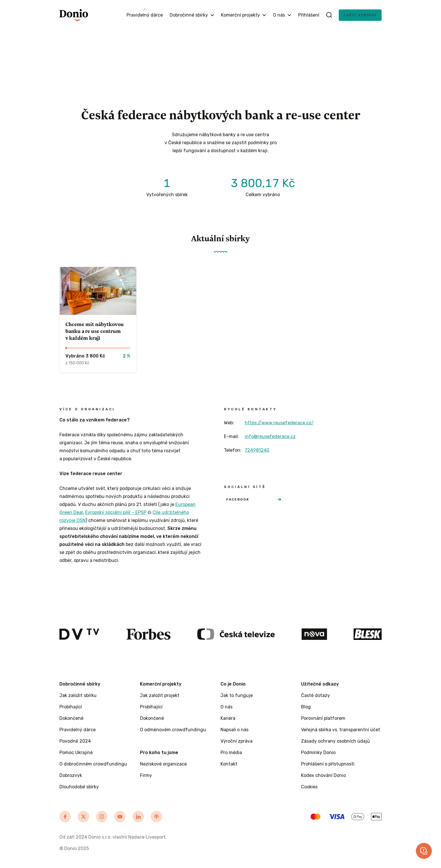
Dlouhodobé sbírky (79, 787)
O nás (282, 15)
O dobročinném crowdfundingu (93, 764)
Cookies (309, 787)
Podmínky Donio (318, 753)
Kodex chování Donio (323, 775)
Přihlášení (309, 15)
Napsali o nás (234, 730)
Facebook (254, 499)
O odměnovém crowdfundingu (173, 730)
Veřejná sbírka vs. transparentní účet (341, 730)
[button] (424, 851)
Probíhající (71, 707)
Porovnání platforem (323, 718)
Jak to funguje (237, 695)
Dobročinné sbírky (192, 15)
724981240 (257, 450)
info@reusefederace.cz (270, 436)
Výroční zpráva (236, 741)
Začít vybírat (360, 15)
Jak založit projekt (160, 695)
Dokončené (71, 718)
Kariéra (228, 718)
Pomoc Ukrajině (76, 753)
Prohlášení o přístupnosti (328, 764)
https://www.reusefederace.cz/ (279, 423)
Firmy (146, 775)
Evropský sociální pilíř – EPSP (116, 512)
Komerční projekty (244, 15)
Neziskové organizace (163, 764)
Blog (306, 707)
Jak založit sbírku (78, 695)
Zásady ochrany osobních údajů (335, 741)
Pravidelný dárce (145, 15)
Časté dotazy (315, 695)
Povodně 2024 (75, 741)
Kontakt (229, 764)
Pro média (231, 753)
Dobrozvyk (71, 775)
